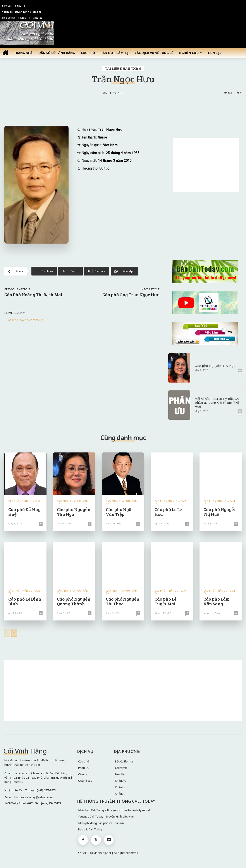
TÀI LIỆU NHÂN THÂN (123, 69)
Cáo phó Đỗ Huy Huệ (24, 512)
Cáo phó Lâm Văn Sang (217, 601)
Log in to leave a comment (25, 320)
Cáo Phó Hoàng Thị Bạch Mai (33, 295)
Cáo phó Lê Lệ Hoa (168, 512)
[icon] (5, 53)
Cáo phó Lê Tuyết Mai (165, 601)
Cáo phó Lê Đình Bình (25, 601)
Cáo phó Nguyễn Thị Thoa (123, 601)
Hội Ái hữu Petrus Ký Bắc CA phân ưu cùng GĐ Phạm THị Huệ (217, 403)
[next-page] (14, 633)
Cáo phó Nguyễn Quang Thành (74, 601)
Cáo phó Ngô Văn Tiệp (119, 512)
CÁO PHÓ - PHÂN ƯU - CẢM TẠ (24, 502)
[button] (48, 26)
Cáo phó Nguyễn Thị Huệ (220, 512)
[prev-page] (7, 633)
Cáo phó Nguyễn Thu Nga (215, 366)
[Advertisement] (206, 165)
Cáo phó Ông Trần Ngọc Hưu (131, 295)
